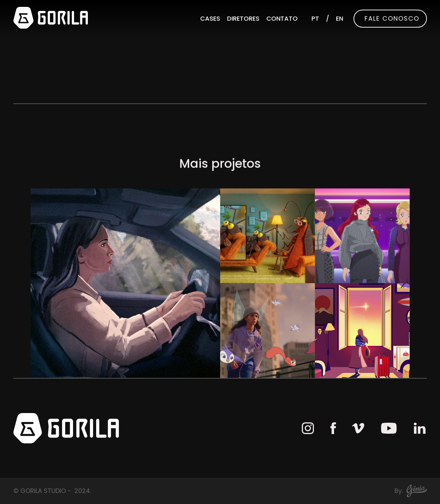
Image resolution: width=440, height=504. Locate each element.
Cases (210, 18)
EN (340, 18)
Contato (282, 18)
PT (315, 18)
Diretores (243, 18)
